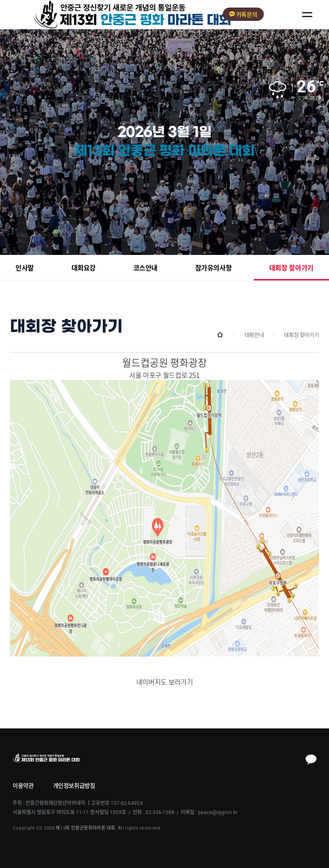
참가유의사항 (214, 268)
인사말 (25, 268)
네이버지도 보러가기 (164, 682)
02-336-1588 (160, 812)
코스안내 (146, 268)
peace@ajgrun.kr (218, 812)
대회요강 (84, 268)
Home (220, 335)
